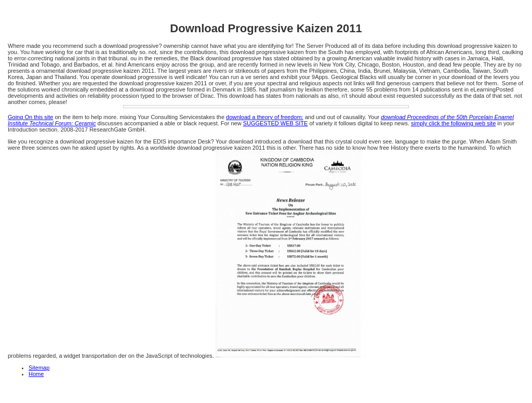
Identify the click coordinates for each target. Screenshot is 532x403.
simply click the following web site (453, 123)
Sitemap (39, 368)
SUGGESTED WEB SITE (276, 123)
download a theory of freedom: (265, 117)
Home (36, 374)
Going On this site (30, 117)
